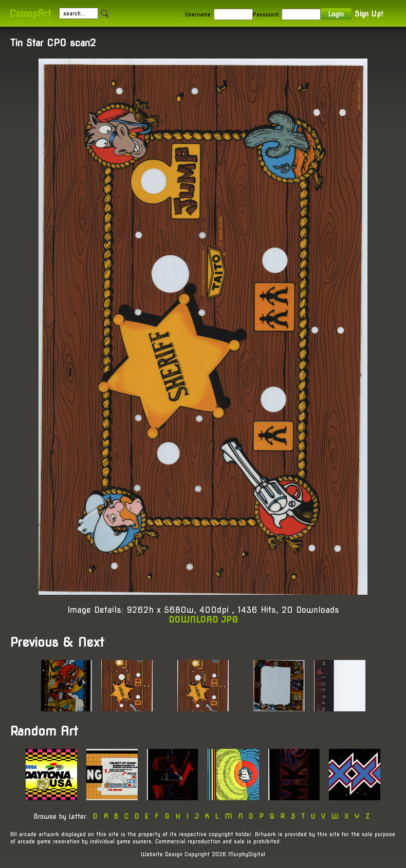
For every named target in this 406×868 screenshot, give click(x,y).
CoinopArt (30, 14)
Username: (199, 14)
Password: (266, 14)
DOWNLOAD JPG (203, 620)
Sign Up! (369, 14)
